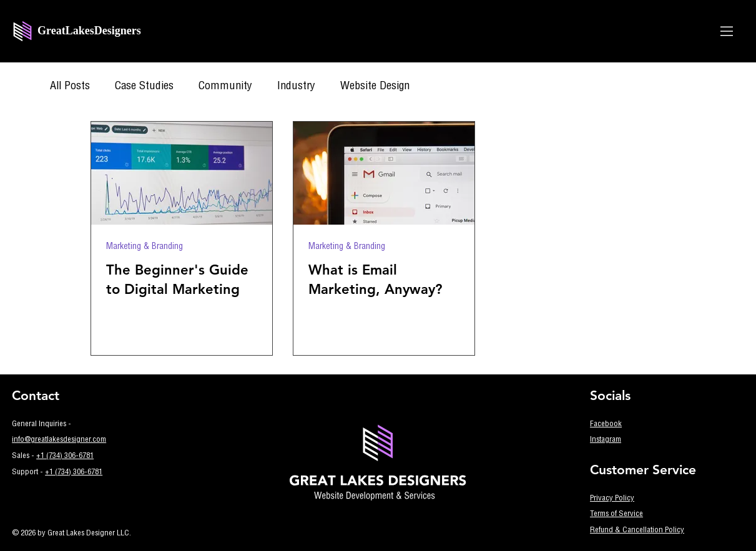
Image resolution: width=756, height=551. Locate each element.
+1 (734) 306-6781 (65, 456)
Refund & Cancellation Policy (637, 531)
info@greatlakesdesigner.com (59, 440)
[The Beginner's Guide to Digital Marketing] (182, 173)
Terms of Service (616, 514)
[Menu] (727, 31)
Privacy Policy (612, 499)
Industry (296, 87)
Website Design (375, 87)
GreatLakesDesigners (89, 31)
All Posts (70, 87)
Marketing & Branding (145, 247)
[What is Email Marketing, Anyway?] (384, 173)
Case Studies (144, 87)
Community (225, 87)
